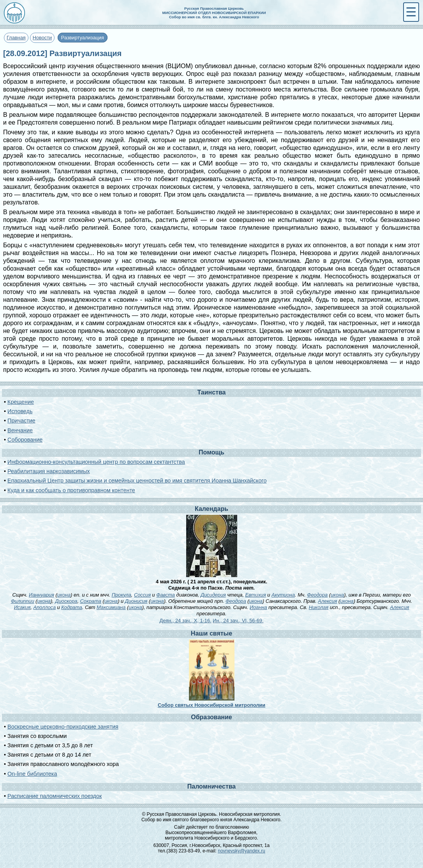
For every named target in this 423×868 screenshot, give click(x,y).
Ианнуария (41, 595)
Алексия (327, 601)
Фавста (166, 595)
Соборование (25, 440)
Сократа (91, 601)
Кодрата (72, 607)
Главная (16, 38)
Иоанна (258, 607)
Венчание (20, 430)
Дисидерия (213, 595)
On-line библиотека (32, 774)
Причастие (21, 421)
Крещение (21, 402)
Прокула (122, 595)
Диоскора (66, 601)
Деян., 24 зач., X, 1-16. (186, 621)
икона (64, 595)
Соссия (142, 595)
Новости (42, 38)
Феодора (317, 595)
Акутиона (283, 595)
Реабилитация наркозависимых (48, 471)
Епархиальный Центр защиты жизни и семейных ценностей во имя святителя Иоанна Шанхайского (137, 481)
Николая (319, 607)
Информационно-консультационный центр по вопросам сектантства (96, 462)
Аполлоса (44, 607)
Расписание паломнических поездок (55, 796)
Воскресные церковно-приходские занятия (63, 727)
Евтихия (256, 595)
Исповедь (20, 411)
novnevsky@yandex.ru (241, 851)
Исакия (22, 607)
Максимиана (111, 607)
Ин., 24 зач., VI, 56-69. (238, 621)
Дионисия (136, 601)
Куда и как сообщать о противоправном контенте (71, 490)
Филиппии (23, 601)
